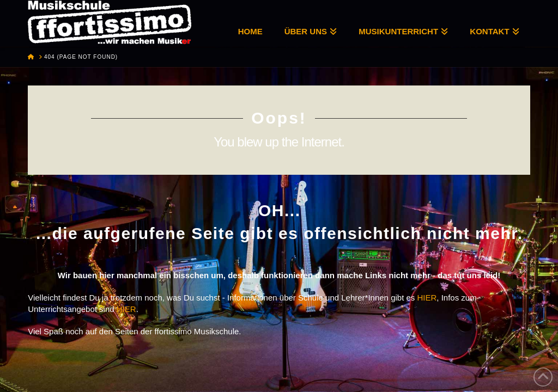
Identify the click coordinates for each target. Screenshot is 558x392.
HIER (427, 298)
